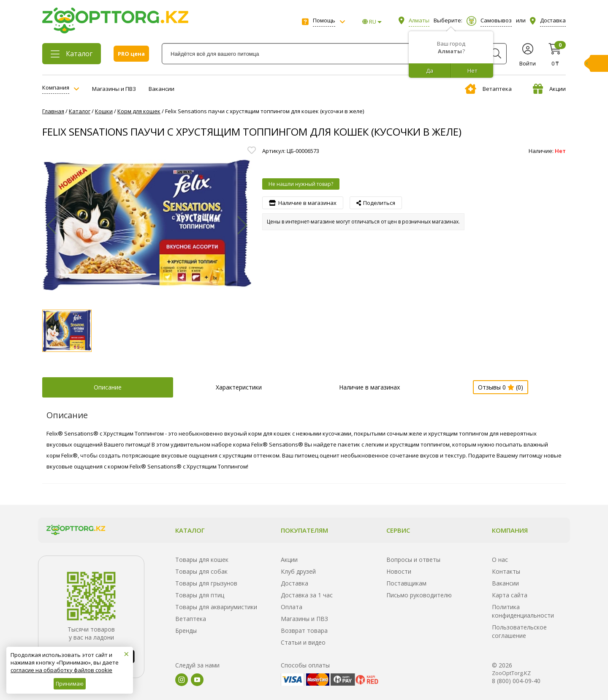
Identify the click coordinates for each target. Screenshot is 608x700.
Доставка (294, 583)
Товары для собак (201, 571)
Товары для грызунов (206, 583)
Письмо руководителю (419, 595)
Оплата (292, 607)
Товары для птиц (200, 595)
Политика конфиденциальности (523, 611)
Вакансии (161, 89)
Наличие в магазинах (369, 387)
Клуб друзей (298, 571)
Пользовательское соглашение (519, 631)
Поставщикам (406, 583)
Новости (399, 571)
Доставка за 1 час (307, 595)
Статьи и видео (303, 642)
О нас (500, 560)
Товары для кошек (202, 560)
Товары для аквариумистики (216, 607)
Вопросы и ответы (413, 560)
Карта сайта (510, 595)
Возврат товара (304, 631)
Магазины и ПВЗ (114, 89)
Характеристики (239, 387)
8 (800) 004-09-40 (516, 681)
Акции (549, 89)
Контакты (506, 571)
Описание (108, 387)
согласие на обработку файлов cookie (61, 670)
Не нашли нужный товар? (301, 184)
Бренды (186, 631)
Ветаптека (488, 89)
